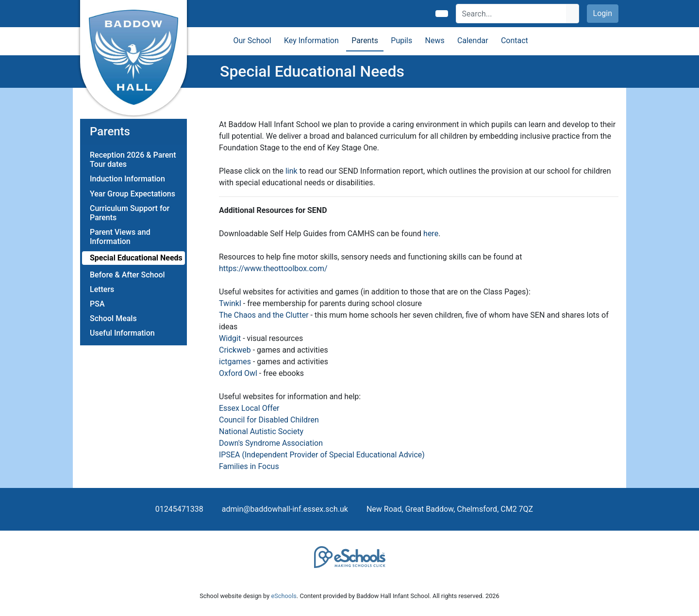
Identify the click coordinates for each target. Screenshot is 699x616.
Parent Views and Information (120, 237)
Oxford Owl (238, 373)
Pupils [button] (401, 41)
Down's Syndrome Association (271, 443)
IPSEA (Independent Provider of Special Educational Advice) (322, 455)
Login (603, 13)
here (431, 234)
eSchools (283, 596)
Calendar (473, 41)
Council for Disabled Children (269, 420)
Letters (102, 289)
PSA (97, 304)
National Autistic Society (261, 431)
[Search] (511, 14)
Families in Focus (249, 466)
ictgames (235, 362)
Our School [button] (252, 41)
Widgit (230, 338)
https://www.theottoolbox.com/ (273, 268)
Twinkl (231, 303)
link (291, 171)
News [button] (435, 41)
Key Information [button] (311, 41)
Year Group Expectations (133, 194)
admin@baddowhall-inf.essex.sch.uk (285, 509)
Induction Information (127, 179)
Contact (515, 41)
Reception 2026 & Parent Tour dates (133, 160)
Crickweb (235, 350)
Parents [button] (365, 41)
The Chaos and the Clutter (264, 315)
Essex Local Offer (249, 408)
